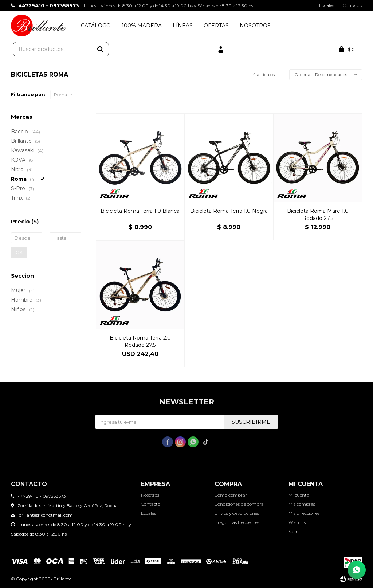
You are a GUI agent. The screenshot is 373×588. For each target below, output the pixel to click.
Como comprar (231, 495)
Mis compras (302, 504)
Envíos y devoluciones (237, 513)
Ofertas (216, 26)
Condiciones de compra (239, 504)
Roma (60, 95)
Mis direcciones (304, 513)
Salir (293, 531)
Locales (327, 5)
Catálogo (96, 26)
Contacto (352, 5)
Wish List (298, 522)
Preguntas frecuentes (237, 522)
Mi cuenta (299, 495)
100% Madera (142, 26)
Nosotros (255, 26)
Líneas (183, 26)
